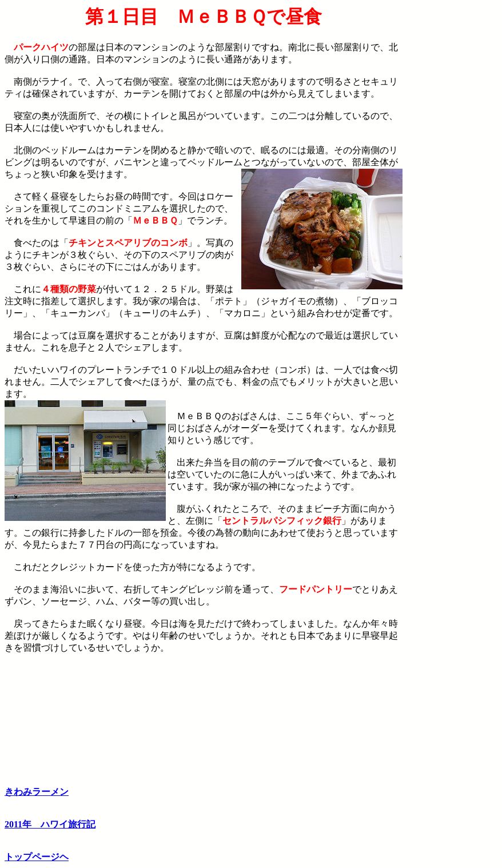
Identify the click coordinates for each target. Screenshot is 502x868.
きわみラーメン (37, 792)
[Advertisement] (450, 178)
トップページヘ (37, 857)
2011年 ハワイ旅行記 (50, 824)
